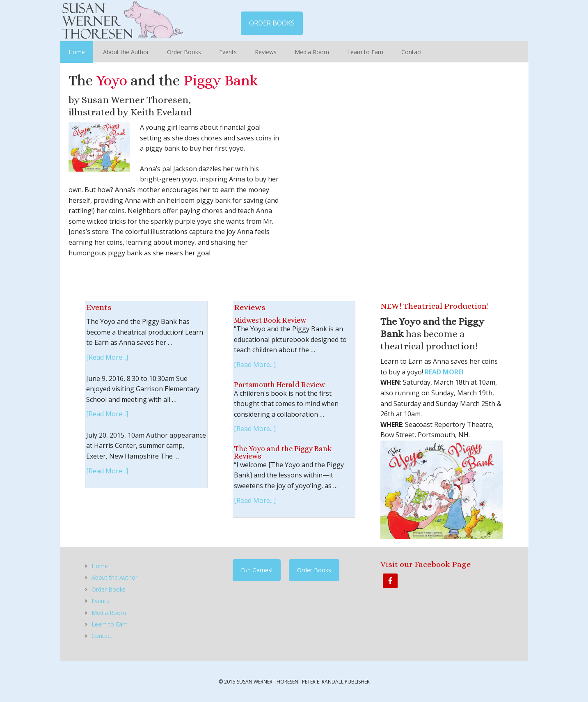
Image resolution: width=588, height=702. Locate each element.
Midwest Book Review (270, 320)
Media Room (109, 613)
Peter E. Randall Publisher (336, 682)
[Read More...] (107, 357)
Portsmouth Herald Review (279, 385)
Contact (102, 636)
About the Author (114, 577)
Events (100, 601)
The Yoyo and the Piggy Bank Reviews (283, 452)
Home (100, 566)
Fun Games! (257, 570)
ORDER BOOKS (272, 23)
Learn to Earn (110, 624)
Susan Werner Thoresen (122, 21)
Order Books (109, 589)
